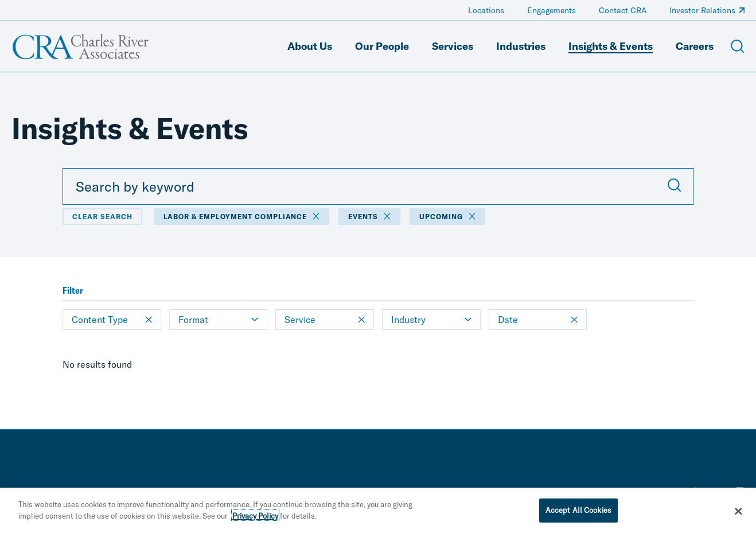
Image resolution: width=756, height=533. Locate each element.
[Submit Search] (675, 186)
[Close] (738, 515)
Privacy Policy (255, 520)
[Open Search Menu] (738, 46)
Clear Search (102, 217)
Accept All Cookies (578, 514)
